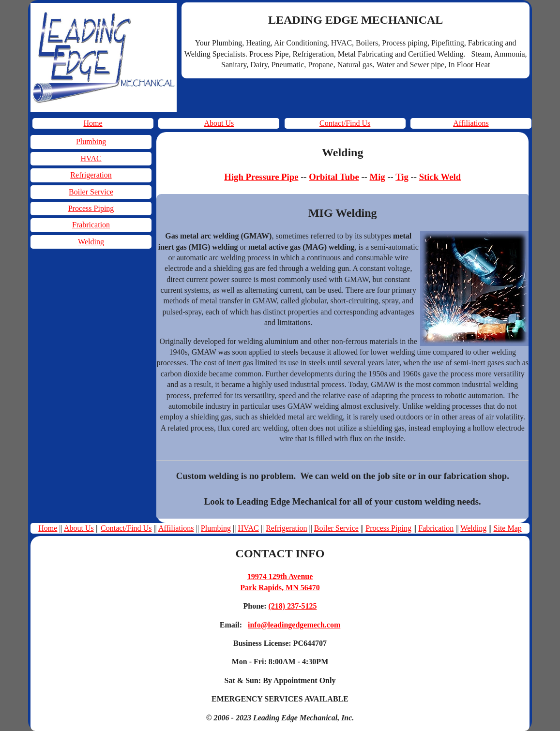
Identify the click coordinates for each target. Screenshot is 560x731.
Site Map (508, 528)
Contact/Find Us (345, 123)
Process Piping (91, 208)
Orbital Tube (334, 177)
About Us (219, 123)
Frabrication (91, 225)
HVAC (91, 158)
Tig (402, 177)
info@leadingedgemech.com (294, 625)
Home (93, 123)
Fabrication (436, 528)
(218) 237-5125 (293, 606)
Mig (378, 177)
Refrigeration (91, 175)
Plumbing (91, 142)
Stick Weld (440, 177)
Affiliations (471, 123)
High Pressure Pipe (261, 177)
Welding (91, 242)
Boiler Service (91, 192)
